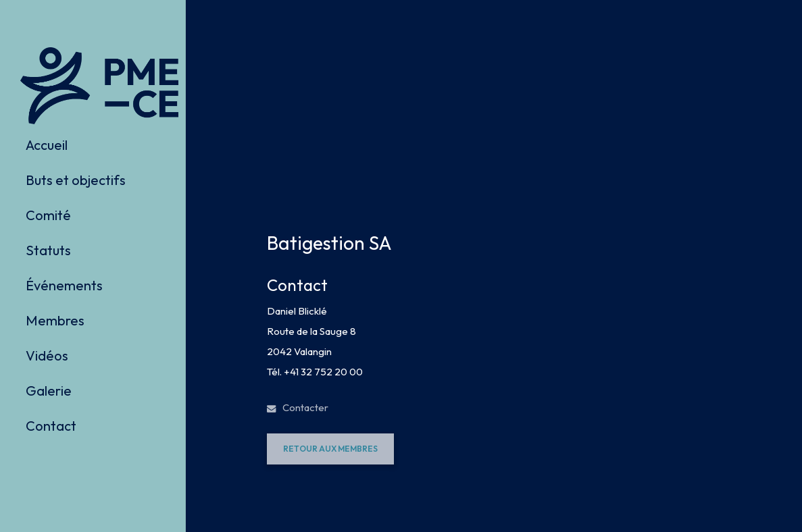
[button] (330, 449)
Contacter (298, 407)
